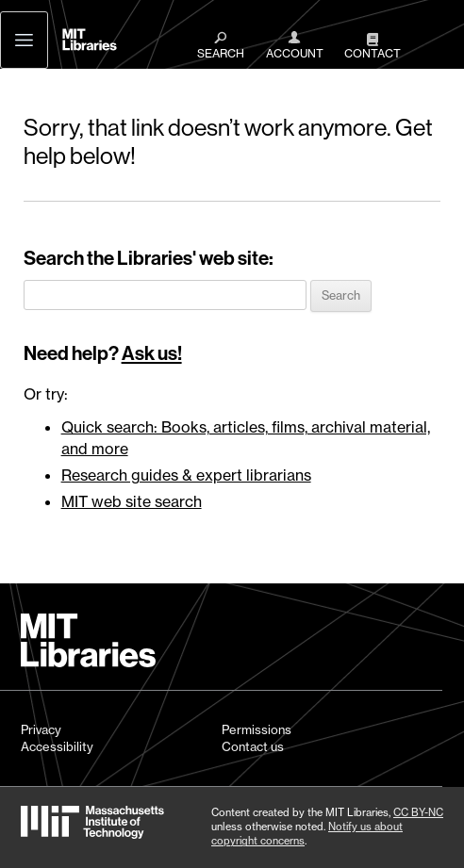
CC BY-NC (418, 812)
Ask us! (152, 353)
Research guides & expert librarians (186, 475)
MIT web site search (132, 501)
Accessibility (57, 746)
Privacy (41, 729)
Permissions (257, 729)
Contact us (253, 746)
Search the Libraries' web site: (149, 258)
